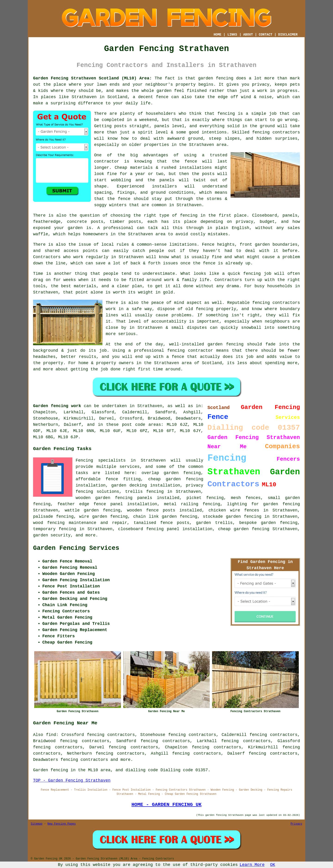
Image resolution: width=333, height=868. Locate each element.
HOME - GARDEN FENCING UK (166, 804)
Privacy (296, 824)
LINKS (232, 35)
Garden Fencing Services (76, 548)
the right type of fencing (165, 215)
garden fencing (225, 344)
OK (273, 865)
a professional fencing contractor (171, 351)
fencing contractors (276, 132)
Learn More (252, 865)
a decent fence (151, 97)
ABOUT (248, 35)
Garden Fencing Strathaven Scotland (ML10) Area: (92, 78)
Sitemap (37, 824)
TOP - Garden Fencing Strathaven (72, 780)
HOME (218, 35)
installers (164, 186)
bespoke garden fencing (268, 523)
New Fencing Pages (62, 824)
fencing (252, 274)
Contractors (47, 257)
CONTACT (266, 35)
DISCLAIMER (288, 35)
